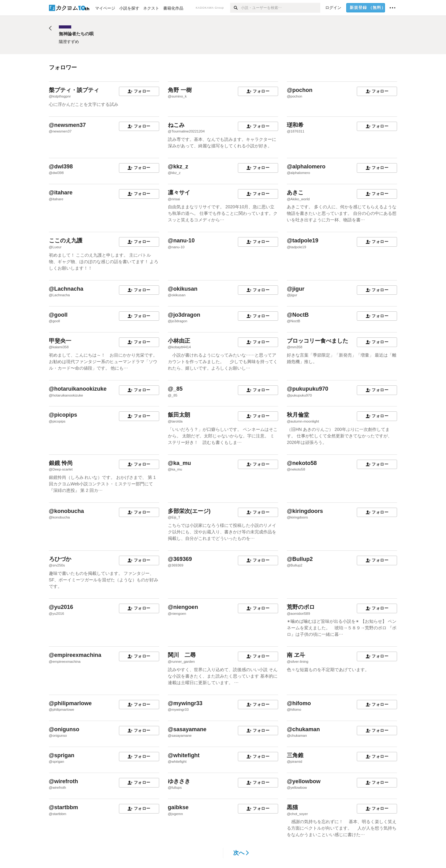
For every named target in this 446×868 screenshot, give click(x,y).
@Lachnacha (66, 289)
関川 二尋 (182, 655)
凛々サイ (179, 193)
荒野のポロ (301, 607)
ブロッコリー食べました (317, 341)
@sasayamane (187, 729)
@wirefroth (64, 781)
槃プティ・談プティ (74, 90)
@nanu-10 (181, 241)
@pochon (300, 90)
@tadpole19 (303, 241)
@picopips (63, 415)
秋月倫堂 (298, 415)
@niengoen (183, 607)
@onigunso (64, 729)
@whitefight (184, 755)
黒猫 (292, 807)
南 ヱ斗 (296, 655)
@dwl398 (61, 167)
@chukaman (303, 729)
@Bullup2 (300, 559)
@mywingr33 (185, 703)
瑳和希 (295, 125)
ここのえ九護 (66, 241)
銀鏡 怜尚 (61, 463)
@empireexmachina (75, 655)
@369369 (180, 559)
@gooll (58, 315)
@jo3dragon (184, 315)
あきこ (295, 193)
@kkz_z (178, 167)
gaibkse (178, 807)
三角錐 (295, 755)
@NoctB (298, 315)
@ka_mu (179, 463)
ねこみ (176, 125)
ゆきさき (179, 781)
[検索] (236, 8)
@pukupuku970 (308, 389)
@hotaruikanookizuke (78, 389)
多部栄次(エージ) (189, 511)
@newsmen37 (68, 125)
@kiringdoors (305, 511)
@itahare (61, 193)
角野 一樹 (180, 90)
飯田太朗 (179, 415)
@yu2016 (61, 607)
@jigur (296, 289)
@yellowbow (304, 781)
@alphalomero (306, 167)
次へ (241, 853)
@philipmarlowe (70, 703)
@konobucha (67, 511)
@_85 (175, 389)
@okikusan (183, 289)
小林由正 (179, 341)
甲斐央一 (60, 341)
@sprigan (62, 755)
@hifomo (299, 703)
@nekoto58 (302, 463)
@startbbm (64, 807)
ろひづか (60, 559)
